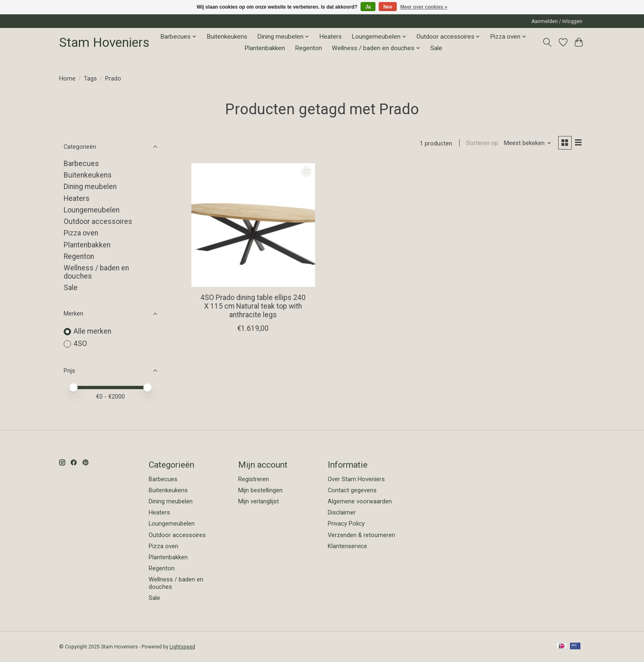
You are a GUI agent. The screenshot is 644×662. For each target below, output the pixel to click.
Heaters (330, 37)
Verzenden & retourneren (361, 535)
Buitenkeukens (227, 37)
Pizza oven (81, 233)
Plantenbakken (265, 48)
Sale (436, 48)
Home (67, 78)
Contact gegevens (352, 490)
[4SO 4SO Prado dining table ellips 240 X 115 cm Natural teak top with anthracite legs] (253, 226)
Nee (388, 7)
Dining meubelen (90, 187)
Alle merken (92, 331)
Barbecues (81, 164)
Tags (90, 78)
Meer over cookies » (424, 7)
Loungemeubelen (92, 210)
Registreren (254, 479)
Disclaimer (342, 512)
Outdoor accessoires (98, 221)
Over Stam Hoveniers (356, 479)
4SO (80, 344)
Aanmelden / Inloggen (557, 21)
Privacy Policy (346, 524)
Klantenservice (347, 546)
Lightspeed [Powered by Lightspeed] (182, 647)
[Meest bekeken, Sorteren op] (526, 144)
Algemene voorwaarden (360, 501)
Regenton (308, 48)
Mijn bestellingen (260, 490)
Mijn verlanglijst (259, 501)
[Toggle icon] (547, 42)
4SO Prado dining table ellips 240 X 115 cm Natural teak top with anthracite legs (253, 307)
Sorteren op (481, 144)
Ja (368, 7)
